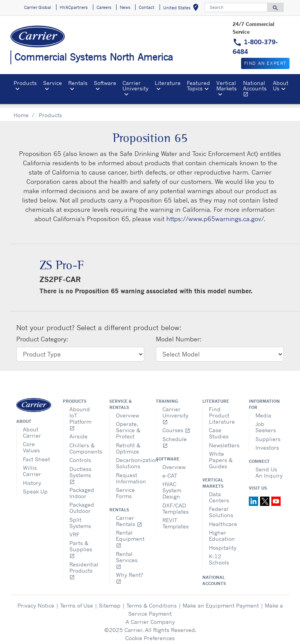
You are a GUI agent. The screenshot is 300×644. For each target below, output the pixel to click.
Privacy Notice (36, 601)
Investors (267, 443)
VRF (74, 530)
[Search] (236, 7)
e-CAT (170, 471)
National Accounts (256, 90)
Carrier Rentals (129, 517)
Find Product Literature (222, 411)
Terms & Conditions (152, 601)
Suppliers (268, 435)
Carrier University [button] (135, 86)
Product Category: (42, 335)
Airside (78, 432)
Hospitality (223, 543)
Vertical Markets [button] (227, 86)
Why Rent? (129, 574)
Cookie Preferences (150, 634)
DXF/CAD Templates (176, 504)
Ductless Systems (80, 471)
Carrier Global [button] (38, 7)
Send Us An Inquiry (269, 468)
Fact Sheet (36, 455)
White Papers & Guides (221, 456)
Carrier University (175, 411)
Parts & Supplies (81, 545)
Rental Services (127, 556)
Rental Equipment (130, 534)
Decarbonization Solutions (130, 459)
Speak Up (35, 487)
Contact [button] (147, 7)
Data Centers (219, 493)
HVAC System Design (172, 486)
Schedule (175, 438)
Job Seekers (266, 423)
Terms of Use (77, 601)
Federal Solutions (221, 508)
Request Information (130, 474)
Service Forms (125, 489)
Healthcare (223, 520)
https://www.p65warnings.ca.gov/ (215, 215)
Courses (176, 426)
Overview (128, 411)
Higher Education (222, 531)
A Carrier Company (150, 617)
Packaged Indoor (82, 489)
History (32, 479)
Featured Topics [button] (198, 86)
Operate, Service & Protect (128, 426)
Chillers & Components (84, 444)
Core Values (31, 443)
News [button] (125, 7)
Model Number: (179, 335)
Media (263, 411)
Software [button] (105, 83)
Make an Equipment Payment (221, 601)
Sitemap (110, 601)
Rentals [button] (78, 83)
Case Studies (219, 429)
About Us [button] (281, 86)
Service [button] (53, 83)
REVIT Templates (176, 519)
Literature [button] (168, 83)
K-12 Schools (219, 555)
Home (21, 111)
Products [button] (25, 83)
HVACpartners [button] (74, 7)
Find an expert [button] (265, 63)
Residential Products (84, 566)
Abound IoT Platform (80, 414)
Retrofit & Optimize (128, 444)
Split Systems (80, 518)
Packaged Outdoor (82, 503)
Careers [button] (104, 7)
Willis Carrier (32, 467)
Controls (80, 456)
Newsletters (223, 441)
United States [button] (182, 9)
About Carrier (32, 428)
